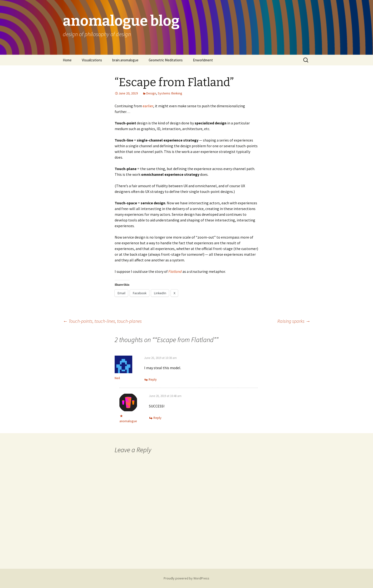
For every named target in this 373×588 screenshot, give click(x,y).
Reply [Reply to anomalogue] (157, 418)
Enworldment (203, 60)
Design (151, 93)
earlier (148, 106)
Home (67, 60)
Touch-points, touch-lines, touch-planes (102, 321)
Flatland (175, 271)
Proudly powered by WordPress (186, 578)
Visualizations (92, 60)
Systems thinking (170, 93)
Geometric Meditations (166, 60)
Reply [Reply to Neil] (153, 379)
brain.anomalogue (125, 60)
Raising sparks (294, 321)
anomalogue (128, 421)
